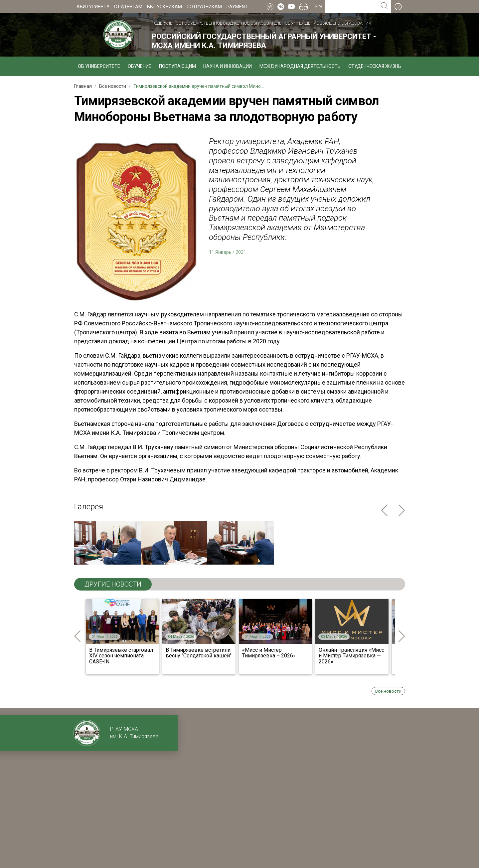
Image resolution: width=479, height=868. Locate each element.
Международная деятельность (300, 66)
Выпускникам (164, 7)
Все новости (388, 691)
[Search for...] (351, 7)
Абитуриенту (93, 7)
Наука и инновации (228, 66)
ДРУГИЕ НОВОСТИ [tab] (113, 584)
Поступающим (177, 66)
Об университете (99, 66)
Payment (237, 7)
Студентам (128, 7)
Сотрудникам (204, 7)
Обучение (140, 66)
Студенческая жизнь (375, 66)
